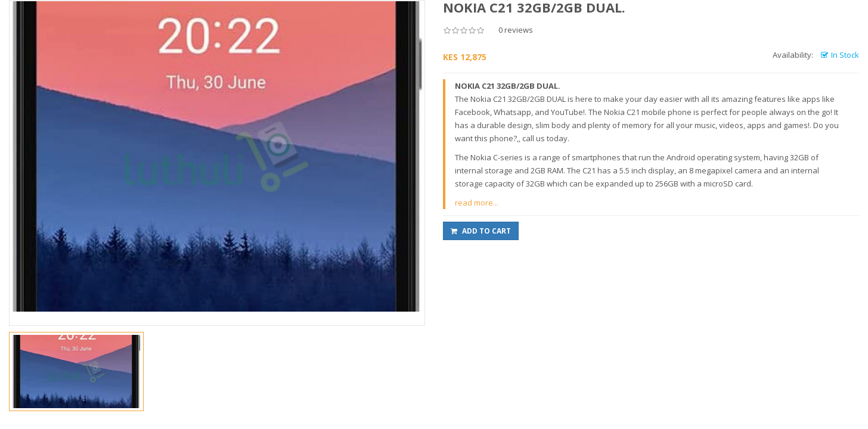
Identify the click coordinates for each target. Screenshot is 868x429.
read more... (477, 203)
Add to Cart (481, 231)
